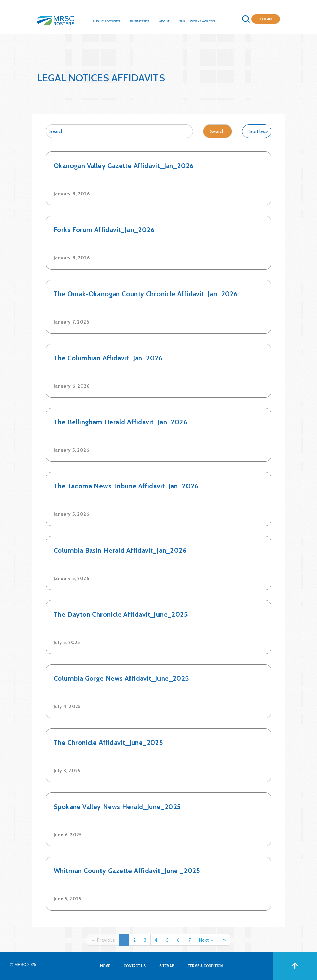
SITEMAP (167, 966)
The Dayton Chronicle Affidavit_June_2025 (121, 614)
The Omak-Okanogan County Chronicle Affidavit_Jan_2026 (146, 294)
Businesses (140, 21)
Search (217, 131)
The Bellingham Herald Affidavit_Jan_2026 (120, 422)
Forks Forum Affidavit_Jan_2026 (104, 230)
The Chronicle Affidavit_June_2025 (108, 743)
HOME (105, 966)
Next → (207, 940)
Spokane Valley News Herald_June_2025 (117, 807)
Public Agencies (106, 21)
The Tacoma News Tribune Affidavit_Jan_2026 (126, 486)
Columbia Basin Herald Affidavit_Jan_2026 (120, 550)
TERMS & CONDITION (205, 966)
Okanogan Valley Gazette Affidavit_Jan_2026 (124, 166)
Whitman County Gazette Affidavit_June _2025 (127, 871)
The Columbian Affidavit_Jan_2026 (108, 358)
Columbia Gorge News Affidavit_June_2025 (121, 678)
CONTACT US (135, 966)
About (164, 21)
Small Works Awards (197, 21)
